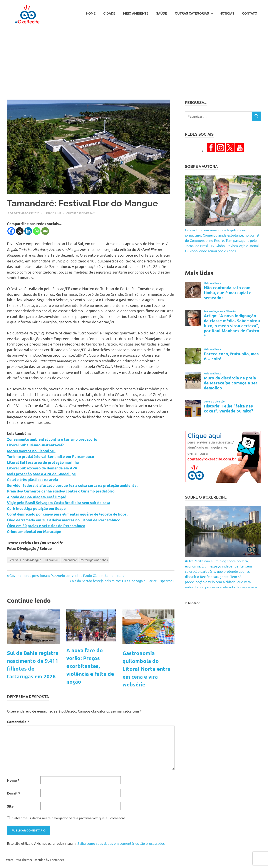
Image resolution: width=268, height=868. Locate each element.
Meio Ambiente (136, 13)
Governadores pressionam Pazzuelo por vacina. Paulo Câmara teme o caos (67, 575)
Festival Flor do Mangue (25, 560)
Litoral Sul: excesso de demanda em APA (42, 468)
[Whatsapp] (37, 231)
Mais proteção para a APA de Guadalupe (41, 474)
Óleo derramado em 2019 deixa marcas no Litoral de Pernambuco (64, 520)
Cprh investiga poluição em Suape (36, 508)
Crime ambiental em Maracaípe (34, 532)
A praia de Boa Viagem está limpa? (37, 497)
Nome (13, 780)
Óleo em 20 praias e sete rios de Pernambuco (46, 526)
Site (10, 806)
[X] (20, 231)
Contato (250, 13)
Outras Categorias (194, 13)
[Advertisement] (134, 60)
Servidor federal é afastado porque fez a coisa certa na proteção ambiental (72, 485)
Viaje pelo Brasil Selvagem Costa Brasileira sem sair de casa (59, 503)
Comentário (18, 722)
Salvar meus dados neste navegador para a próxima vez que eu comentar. (69, 818)
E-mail (13, 793)
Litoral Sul (52, 560)
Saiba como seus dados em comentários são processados (121, 843)
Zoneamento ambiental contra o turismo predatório (52, 439)
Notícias (227, 13)
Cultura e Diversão (81, 213)
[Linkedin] (28, 231)
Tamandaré (70, 560)
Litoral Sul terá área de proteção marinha (43, 462)
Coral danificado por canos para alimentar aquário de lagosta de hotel (67, 514)
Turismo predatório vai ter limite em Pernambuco (50, 457)
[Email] (45, 231)
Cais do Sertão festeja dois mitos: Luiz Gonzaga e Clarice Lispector (121, 581)
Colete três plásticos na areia (32, 480)
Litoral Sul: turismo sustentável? (35, 445)
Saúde (162, 13)
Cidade (109, 13)
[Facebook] (11, 231)
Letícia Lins (53, 213)
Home (91, 13)
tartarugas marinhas (94, 560)
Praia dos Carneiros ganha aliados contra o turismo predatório (61, 491)
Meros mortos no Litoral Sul (31, 451)
